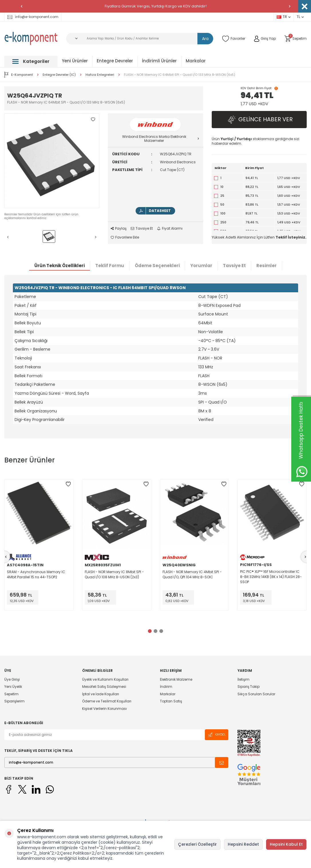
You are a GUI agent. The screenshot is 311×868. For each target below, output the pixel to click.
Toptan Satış (171, 701)
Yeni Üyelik (13, 687)
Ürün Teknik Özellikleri (60, 266)
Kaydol (217, 735)
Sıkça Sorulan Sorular (256, 694)
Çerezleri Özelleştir (197, 844)
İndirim (166, 687)
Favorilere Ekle (125, 237)
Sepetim (11, 694)
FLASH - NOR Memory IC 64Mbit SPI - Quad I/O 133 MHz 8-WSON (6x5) (180, 75)
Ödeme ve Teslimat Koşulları (107, 701)
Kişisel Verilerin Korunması (104, 709)
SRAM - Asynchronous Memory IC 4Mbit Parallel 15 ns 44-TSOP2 (36, 574)
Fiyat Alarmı (170, 229)
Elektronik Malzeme (176, 680)
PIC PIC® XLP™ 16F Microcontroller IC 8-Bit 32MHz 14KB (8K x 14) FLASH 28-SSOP (271, 577)
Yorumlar (201, 266)
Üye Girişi (12, 680)
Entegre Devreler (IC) (59, 75)
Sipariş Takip (248, 687)
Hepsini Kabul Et (286, 844)
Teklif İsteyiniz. (291, 237)
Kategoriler (31, 61)
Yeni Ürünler (75, 61)
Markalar (196, 61)
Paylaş (119, 229)
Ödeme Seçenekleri (157, 266)
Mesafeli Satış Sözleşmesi (104, 687)
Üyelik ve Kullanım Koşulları (105, 680)
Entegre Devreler (115, 61)
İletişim (243, 680)
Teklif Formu (110, 266)
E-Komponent (19, 75)
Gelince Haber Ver (259, 120)
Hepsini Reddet (243, 844)
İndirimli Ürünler (159, 61)
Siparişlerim (14, 701)
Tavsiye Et (142, 229)
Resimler (267, 266)
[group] (52, 161)
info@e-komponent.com (33, 17)
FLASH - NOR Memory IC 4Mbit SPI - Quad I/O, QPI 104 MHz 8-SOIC (192, 574)
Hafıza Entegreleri (100, 75)
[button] (21, 6)
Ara (205, 39)
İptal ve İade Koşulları (101, 694)
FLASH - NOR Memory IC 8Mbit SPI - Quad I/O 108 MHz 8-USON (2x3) (114, 574)
